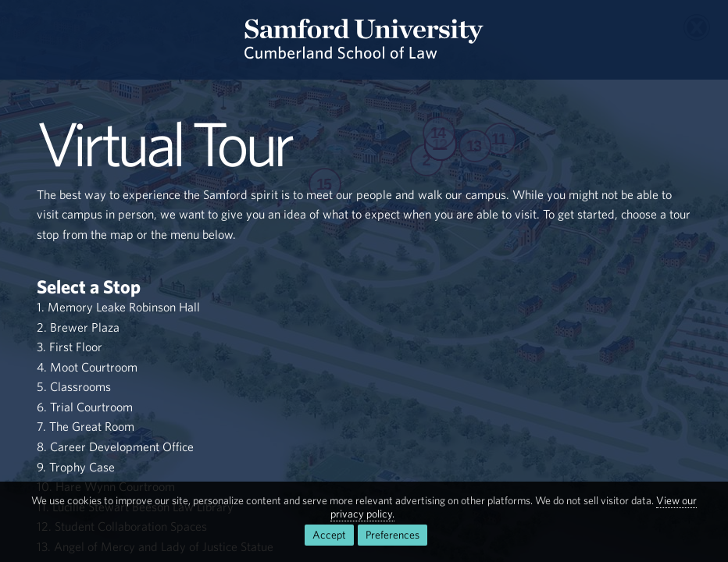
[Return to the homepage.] (364, 40)
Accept (329, 535)
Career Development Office (122, 446)
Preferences (393, 535)
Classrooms (80, 386)
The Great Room (92, 426)
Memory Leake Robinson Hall (124, 307)
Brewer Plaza (85, 327)
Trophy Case (82, 467)
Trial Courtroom (91, 407)
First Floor (76, 347)
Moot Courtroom (94, 367)
